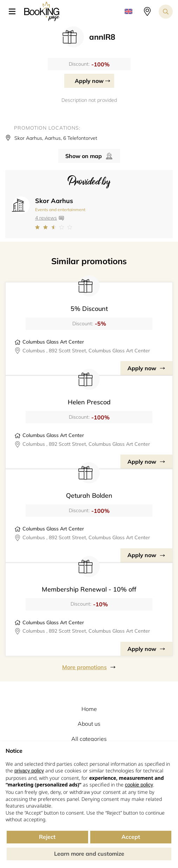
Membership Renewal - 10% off (89, 589)
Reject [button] (47, 837)
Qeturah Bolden (89, 495)
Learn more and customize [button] (89, 854)
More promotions (84, 667)
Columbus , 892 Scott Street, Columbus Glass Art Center (86, 351)
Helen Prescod (89, 402)
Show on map (84, 156)
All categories (89, 739)
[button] (15, 12)
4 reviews (46, 218)
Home (89, 709)
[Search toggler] (166, 12)
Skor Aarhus (54, 201)
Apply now (89, 81)
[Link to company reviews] (60, 227)
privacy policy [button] (29, 771)
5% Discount (89, 309)
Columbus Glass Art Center (53, 342)
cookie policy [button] (139, 785)
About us (89, 724)
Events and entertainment (60, 210)
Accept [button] (131, 837)
